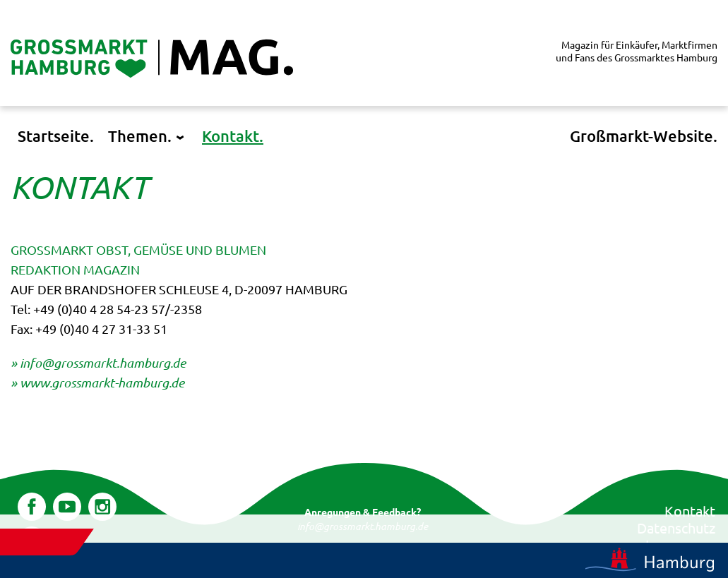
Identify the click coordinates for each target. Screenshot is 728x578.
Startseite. (56, 136)
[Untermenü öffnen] (180, 139)
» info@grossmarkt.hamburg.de (98, 363)
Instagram (102, 502)
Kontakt (690, 511)
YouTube (67, 502)
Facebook (32, 502)
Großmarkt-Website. (644, 136)
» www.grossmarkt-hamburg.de (97, 383)
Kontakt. (233, 136)
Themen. (140, 136)
